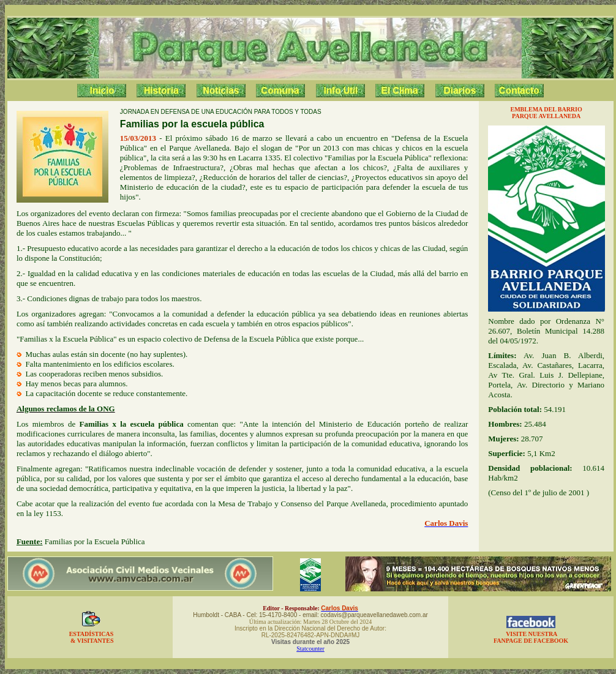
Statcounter (310, 649)
